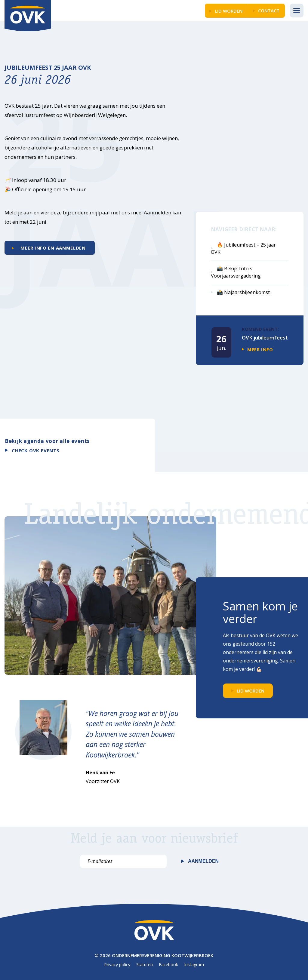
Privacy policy (117, 965)
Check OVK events (36, 450)
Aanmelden (203, 861)
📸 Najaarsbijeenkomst (243, 292)
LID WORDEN (229, 11)
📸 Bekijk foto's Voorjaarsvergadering (236, 272)
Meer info (260, 349)
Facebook (168, 965)
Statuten (145, 965)
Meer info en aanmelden (52, 248)
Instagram (194, 965)
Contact (269, 11)
